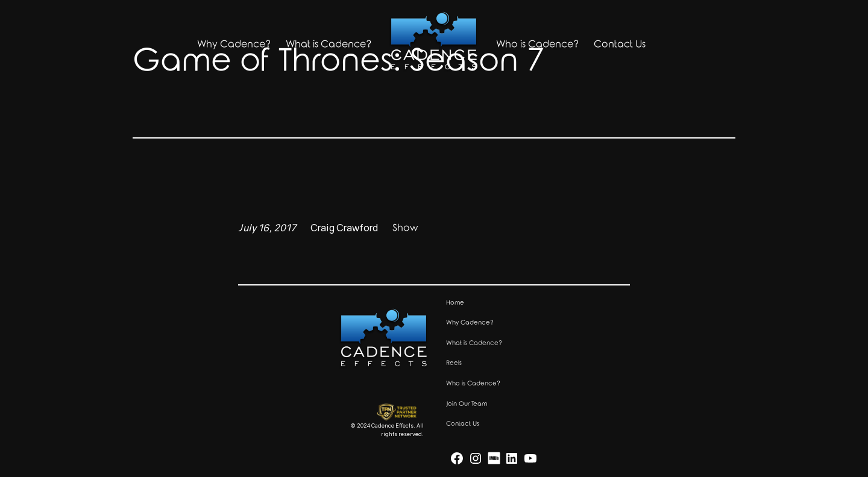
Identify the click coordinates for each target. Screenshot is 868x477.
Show (405, 228)
